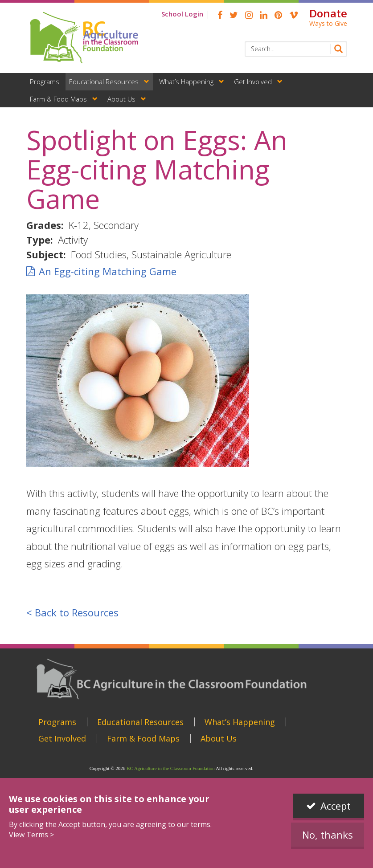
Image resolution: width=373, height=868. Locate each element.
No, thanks (328, 835)
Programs (45, 82)
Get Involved (253, 82)
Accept (336, 806)
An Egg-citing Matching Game (108, 271)
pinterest (278, 15)
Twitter (234, 15)
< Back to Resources (72, 612)
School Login (182, 14)
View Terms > (31, 835)
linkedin (264, 15)
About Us (121, 99)
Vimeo (294, 15)
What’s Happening (186, 82)
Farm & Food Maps (58, 99)
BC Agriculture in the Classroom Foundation (171, 768)
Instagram (249, 15)
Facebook (220, 15)
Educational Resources (104, 82)
